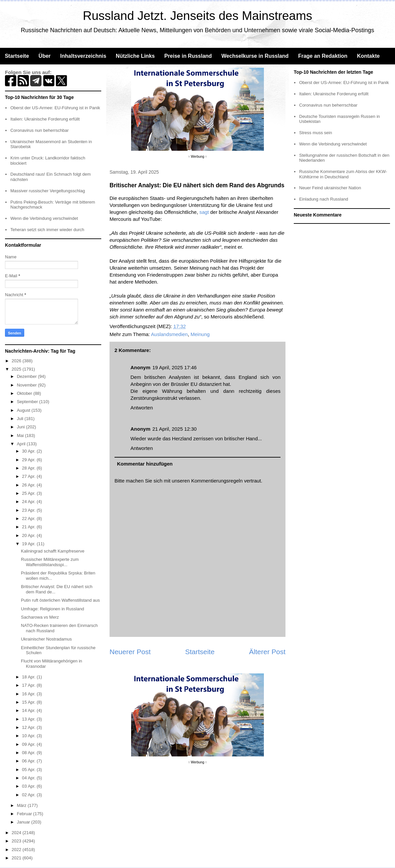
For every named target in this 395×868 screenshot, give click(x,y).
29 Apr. (29, 460)
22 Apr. (29, 519)
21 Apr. (29, 527)
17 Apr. (29, 685)
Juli (21, 419)
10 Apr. (29, 736)
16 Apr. (29, 694)
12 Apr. (29, 727)
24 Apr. (29, 502)
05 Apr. (29, 770)
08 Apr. (29, 753)
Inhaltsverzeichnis (83, 56)
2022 (17, 850)
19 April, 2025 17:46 (174, 367)
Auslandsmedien (169, 334)
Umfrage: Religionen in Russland (52, 609)
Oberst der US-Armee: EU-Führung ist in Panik (55, 108)
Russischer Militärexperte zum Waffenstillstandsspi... (50, 562)
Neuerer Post (130, 652)
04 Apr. (29, 778)
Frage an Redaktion (323, 56)
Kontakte (368, 56)
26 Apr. (29, 485)
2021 (17, 858)
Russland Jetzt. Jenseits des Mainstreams (198, 16)
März (22, 805)
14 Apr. (29, 710)
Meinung (200, 334)
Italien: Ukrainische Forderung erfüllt (45, 119)
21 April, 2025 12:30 (174, 429)
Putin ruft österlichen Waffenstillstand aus (60, 600)
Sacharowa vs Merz (40, 617)
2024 (17, 833)
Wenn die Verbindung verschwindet (44, 218)
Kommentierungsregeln (217, 481)
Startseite (17, 56)
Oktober (25, 393)
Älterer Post (267, 652)
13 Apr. (29, 719)
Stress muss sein (316, 133)
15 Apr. (29, 702)
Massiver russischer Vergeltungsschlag (48, 191)
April (22, 444)
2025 (17, 369)
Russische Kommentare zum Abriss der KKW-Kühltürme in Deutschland (343, 174)
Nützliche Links (135, 56)
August (24, 410)
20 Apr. (29, 535)
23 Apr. (29, 510)
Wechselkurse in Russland (255, 56)
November (28, 385)
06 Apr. (29, 761)
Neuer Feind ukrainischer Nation (330, 188)
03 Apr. (29, 786)
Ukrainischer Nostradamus (46, 639)
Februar (25, 814)
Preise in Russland (188, 56)
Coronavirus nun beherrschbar (39, 130)
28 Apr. (29, 468)
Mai (21, 435)
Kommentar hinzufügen (145, 464)
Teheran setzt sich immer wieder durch (47, 230)
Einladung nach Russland (323, 199)
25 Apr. (29, 493)
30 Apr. (29, 451)
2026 (17, 361)
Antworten (142, 408)
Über (44, 56)
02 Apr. (29, 795)
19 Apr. (29, 544)
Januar (24, 822)
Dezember (28, 376)
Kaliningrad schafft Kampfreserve (53, 551)
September (28, 402)
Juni (21, 427)
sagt (204, 212)
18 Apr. (29, 677)
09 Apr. (29, 744)
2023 (17, 841)
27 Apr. (29, 476)
